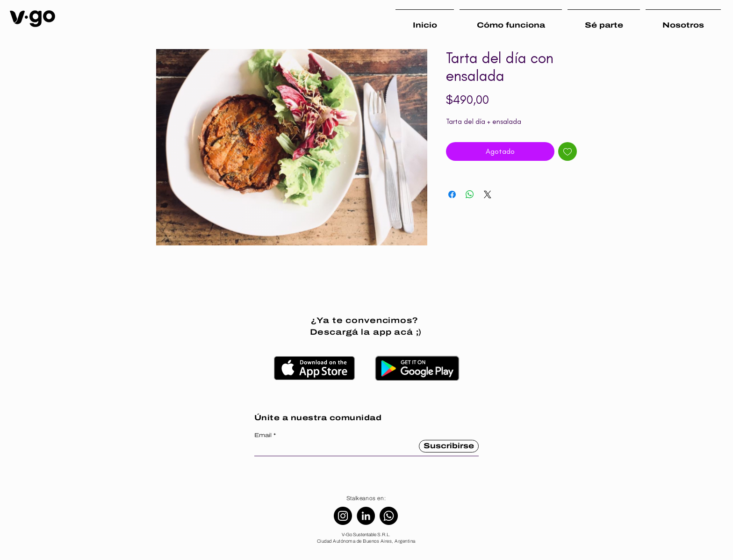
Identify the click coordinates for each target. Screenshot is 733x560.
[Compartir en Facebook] (452, 194)
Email (263, 435)
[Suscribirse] (449, 446)
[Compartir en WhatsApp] (470, 194)
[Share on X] (488, 194)
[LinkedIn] (366, 516)
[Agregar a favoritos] (568, 151)
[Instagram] (343, 516)
